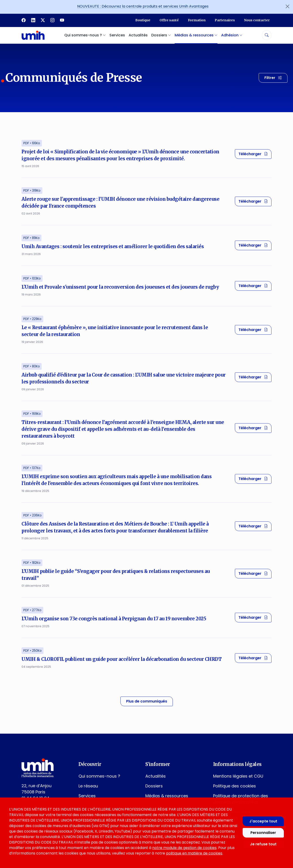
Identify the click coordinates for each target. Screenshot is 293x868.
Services (117, 35)
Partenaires (225, 20)
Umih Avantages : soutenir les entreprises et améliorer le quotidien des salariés (113, 246)
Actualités (138, 35)
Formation (197, 20)
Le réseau (88, 786)
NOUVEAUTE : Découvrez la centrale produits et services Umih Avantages (143, 6)
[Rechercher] (267, 35)
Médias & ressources (167, 796)
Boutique (143, 20)
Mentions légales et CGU (238, 776)
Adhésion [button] (232, 35)
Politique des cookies (235, 786)
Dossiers (154, 786)
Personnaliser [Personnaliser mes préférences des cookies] (263, 833)
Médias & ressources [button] (196, 35)
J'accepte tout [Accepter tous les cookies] (263, 821)
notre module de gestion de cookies (184, 848)
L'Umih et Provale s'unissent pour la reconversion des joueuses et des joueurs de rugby (120, 287)
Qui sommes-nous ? (99, 776)
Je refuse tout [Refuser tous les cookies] (263, 844)
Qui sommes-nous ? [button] (85, 35)
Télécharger (255, 154)
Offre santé (169, 20)
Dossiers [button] (161, 35)
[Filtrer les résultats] (273, 78)
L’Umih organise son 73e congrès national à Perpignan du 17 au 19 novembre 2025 (114, 619)
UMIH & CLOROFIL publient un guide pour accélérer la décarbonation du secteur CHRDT (122, 659)
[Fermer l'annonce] (288, 6)
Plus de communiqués (147, 701)
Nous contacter (257, 20)
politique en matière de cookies (194, 853)
